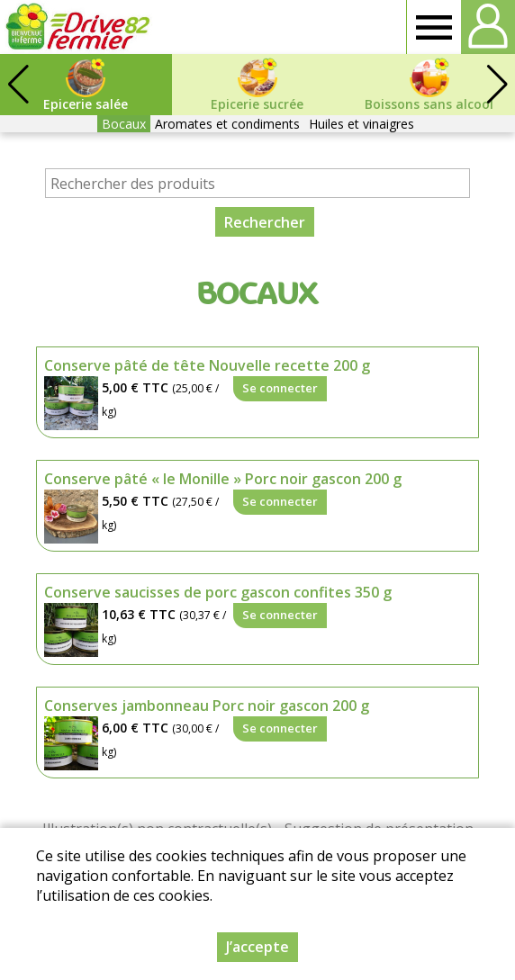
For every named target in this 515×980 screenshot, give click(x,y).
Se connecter (280, 388)
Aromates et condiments (227, 124)
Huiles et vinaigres (361, 124)
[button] (497, 85)
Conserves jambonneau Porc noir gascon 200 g (207, 706)
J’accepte (257, 947)
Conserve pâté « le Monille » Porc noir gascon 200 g (223, 479)
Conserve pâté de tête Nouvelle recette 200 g (207, 365)
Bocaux (124, 124)
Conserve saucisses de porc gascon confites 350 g (218, 592)
